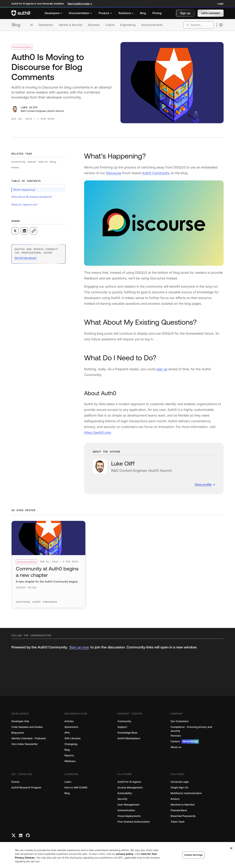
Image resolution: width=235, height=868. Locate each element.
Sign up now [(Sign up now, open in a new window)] (79, 647)
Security (123, 799)
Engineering (128, 25)
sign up (162, 369)
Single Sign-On (179, 788)
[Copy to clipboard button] (33, 231)
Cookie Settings (193, 855)
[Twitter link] (14, 835)
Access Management (130, 788)
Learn (68, 782)
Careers (185, 742)
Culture (110, 25)
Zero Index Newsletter (25, 744)
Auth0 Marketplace (129, 738)
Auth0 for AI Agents (129, 782)
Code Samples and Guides (27, 727)
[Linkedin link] (21, 835)
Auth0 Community (156, 173)
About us (176, 747)
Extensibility (125, 793)
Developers (46, 25)
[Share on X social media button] (15, 231)
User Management (129, 805)
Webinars (70, 761)
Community (124, 721)
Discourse (114, 173)
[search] (199, 25)
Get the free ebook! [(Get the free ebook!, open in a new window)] (25, 258)
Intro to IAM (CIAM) (76, 788)
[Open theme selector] (221, 25)
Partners (176, 736)
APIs (67, 733)
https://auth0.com (98, 433)
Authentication (126, 810)
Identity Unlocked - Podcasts (29, 738)
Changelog (71, 744)
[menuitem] (54, 13)
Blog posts (18, 733)
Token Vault (177, 822)
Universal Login (180, 782)
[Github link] (28, 835)
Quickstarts (71, 727)
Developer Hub (20, 721)
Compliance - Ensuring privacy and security (191, 729)
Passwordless (179, 810)
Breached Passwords (183, 816)
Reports (69, 756)
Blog (16, 25)
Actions (175, 799)
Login (221, 4)
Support (122, 727)
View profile (203, 484)
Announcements (152, 25)
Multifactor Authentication (186, 793)
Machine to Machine (183, 805)
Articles (69, 721)
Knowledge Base (127, 733)
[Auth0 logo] (21, 13)
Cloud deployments (129, 816)
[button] (185, 13)
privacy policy (125, 854)
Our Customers (180, 721)
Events (15, 782)
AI (32, 25)
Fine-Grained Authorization (134, 822)
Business (94, 25)
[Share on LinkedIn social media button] (24, 231)
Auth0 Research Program (26, 788)
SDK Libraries (73, 738)
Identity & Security (70, 25)
